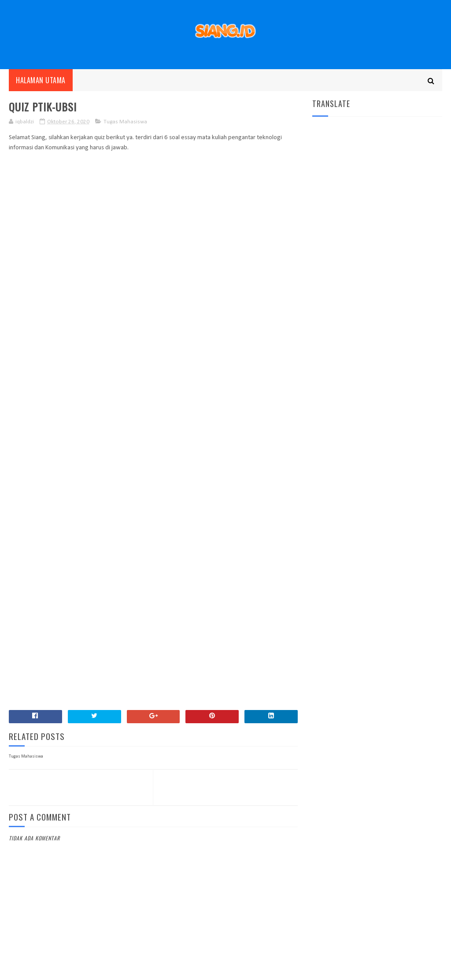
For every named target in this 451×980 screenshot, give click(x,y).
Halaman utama (41, 80)
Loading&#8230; (150, 425)
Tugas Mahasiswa (125, 122)
